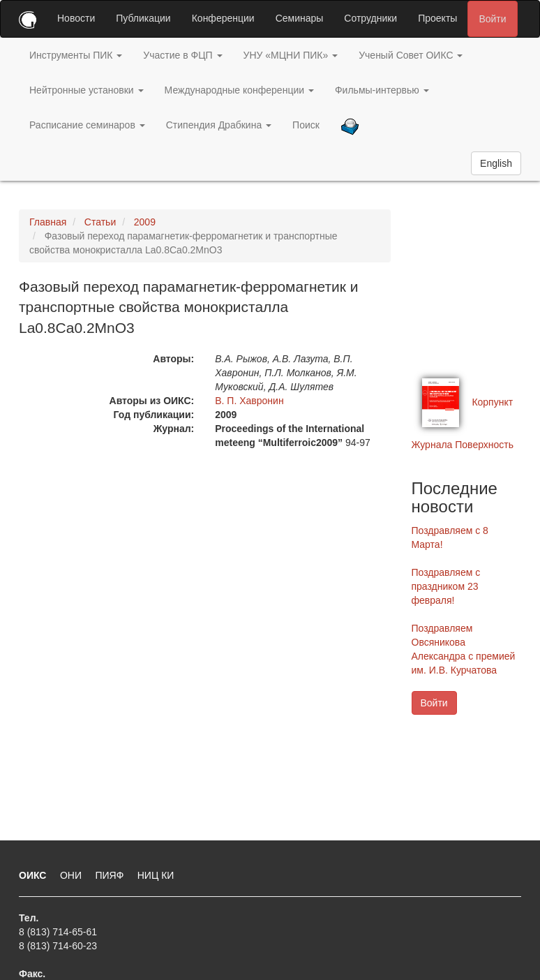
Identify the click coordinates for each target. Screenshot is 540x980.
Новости (76, 18)
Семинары (300, 18)
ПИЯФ (111, 875)
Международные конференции (239, 90)
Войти (492, 19)
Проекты (437, 18)
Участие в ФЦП (182, 55)
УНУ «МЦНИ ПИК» (291, 55)
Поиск (306, 125)
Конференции (223, 18)
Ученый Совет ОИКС (411, 55)
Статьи (100, 222)
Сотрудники (370, 18)
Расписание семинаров (87, 125)
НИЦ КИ (156, 875)
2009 (145, 222)
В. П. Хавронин (249, 401)
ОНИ (72, 875)
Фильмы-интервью (382, 90)
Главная (48, 222)
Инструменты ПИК (76, 55)
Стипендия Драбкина (219, 125)
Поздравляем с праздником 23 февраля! (446, 586)
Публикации (143, 18)
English (496, 163)
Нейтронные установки (87, 90)
